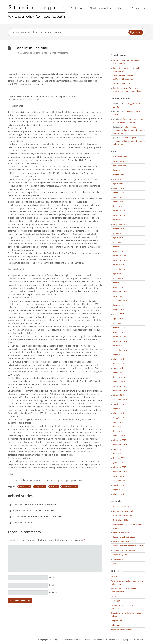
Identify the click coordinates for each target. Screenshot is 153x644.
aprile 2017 (118, 238)
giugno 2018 (118, 188)
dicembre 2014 (120, 337)
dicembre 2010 (120, 467)
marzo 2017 (118, 242)
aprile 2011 (118, 449)
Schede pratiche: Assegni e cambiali (128, 546)
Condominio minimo (21, 522)
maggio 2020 (119, 179)
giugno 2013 (118, 413)
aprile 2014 (118, 368)
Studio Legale (78, 8)
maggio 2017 (119, 233)
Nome (53, 577)
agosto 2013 (118, 404)
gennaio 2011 (119, 462)
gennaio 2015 (119, 332)
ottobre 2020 (119, 161)
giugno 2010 (118, 494)
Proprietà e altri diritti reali (125, 537)
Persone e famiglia (121, 532)
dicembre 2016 (120, 256)
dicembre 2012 (120, 440)
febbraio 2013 (119, 431)
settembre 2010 (120, 481)
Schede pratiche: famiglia (124, 550)
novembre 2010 (120, 472)
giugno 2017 (118, 229)
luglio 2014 (118, 355)
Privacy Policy (138, 8)
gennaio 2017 (119, 251)
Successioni (118, 559)
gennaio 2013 (119, 436)
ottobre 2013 (119, 395)
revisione (54, 486)
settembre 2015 (120, 301)
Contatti (122, 8)
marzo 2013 (118, 427)
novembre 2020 (120, 157)
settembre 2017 (120, 224)
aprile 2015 (118, 319)
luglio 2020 (118, 170)
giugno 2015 (118, 310)
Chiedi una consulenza (101, 8)
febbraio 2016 (119, 283)
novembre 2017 (120, 215)
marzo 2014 (118, 373)
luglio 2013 (118, 409)
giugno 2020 (118, 175)
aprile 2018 (118, 197)
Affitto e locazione (121, 507)
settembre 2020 (120, 166)
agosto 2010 (118, 485)
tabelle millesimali (70, 486)
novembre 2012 (120, 445)
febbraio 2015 (119, 328)
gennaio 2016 (119, 287)
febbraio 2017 (119, 247)
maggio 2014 (119, 364)
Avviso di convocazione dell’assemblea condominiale (35, 516)
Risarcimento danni (121, 541)
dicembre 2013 (120, 386)
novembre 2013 (120, 391)
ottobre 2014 (119, 346)
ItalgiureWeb (116, 621)
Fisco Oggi (115, 601)
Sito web (53, 593)
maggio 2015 (119, 314)
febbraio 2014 (119, 377)
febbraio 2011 (119, 458)
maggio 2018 (119, 193)
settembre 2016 (120, 269)
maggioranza (40, 486)
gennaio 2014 (119, 382)
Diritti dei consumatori (123, 516)
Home (18, 53)
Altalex (114, 576)
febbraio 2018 (119, 206)
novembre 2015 (120, 292)
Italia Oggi (115, 625)
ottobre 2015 (119, 296)
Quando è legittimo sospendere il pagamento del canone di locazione (129, 130)
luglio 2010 (118, 490)
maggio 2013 (119, 417)
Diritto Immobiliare (59, 53)
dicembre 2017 (120, 211)
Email (53, 585)
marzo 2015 (118, 323)
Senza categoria (120, 555)
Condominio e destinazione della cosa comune (33, 504)
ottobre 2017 (119, 220)
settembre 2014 (120, 350)
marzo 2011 (118, 454)
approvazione (25, 486)
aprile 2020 (118, 184)
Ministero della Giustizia (121, 630)
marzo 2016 (118, 278)
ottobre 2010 (119, 476)
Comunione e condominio (35, 53)
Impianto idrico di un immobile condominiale (32, 510)
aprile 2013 (118, 422)
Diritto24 (115, 596)
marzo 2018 (118, 202)
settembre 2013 (120, 400)
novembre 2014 (120, 341)
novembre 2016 (120, 260)
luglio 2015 (118, 305)
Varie (115, 564)
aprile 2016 (118, 274)
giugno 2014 (118, 359)
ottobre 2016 (119, 265)
